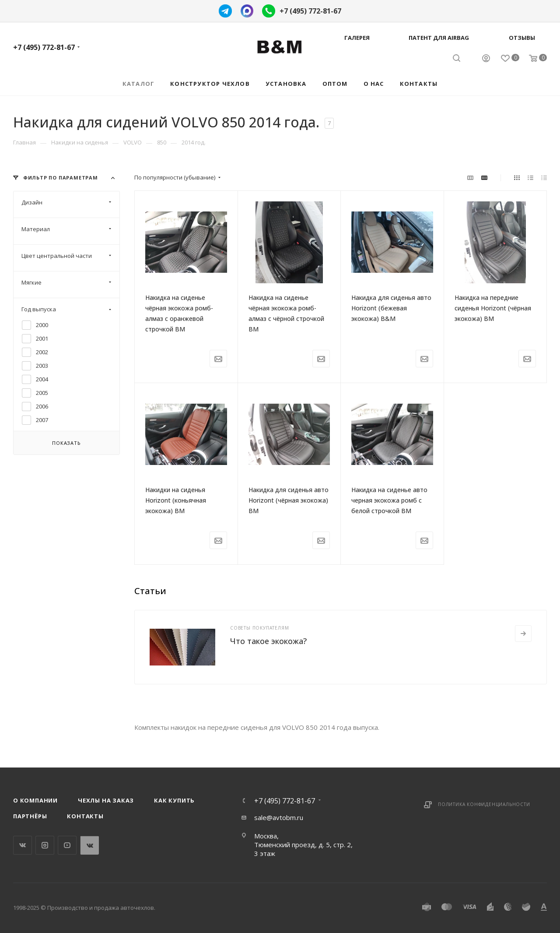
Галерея (357, 38)
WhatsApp (89, 845)
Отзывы (522, 38)
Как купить (174, 800)
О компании (35, 800)
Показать (66, 443)
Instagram (45, 845)
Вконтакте (23, 845)
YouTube (67, 845)
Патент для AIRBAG (439, 38)
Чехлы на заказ (106, 800)
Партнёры (30, 816)
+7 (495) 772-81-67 (310, 11)
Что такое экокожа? (268, 641)
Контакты (85, 816)
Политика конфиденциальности (484, 804)
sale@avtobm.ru (279, 817)
